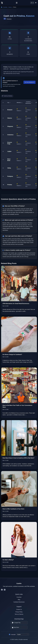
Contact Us (19, 609)
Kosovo (10, 7)
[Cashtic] (2, 3)
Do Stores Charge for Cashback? (12, 354)
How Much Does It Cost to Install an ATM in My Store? (18, 458)
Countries (5, 7)
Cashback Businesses (29, 103)
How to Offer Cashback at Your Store (13, 509)
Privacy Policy (19, 612)
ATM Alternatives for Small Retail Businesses (16, 304)
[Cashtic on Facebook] (2, 590)
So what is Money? (8, 560)
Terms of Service (19, 614)
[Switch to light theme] (36, 3)
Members (19, 103)
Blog (19, 600)
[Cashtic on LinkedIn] (5, 590)
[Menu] (17, 3)
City (9, 103)
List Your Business (29, 82)
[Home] (2, 7)
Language (12, 635)
